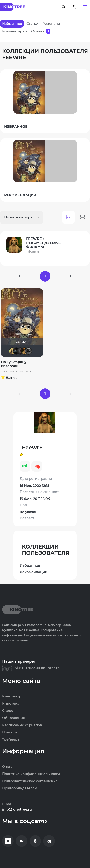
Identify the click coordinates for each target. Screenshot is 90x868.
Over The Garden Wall (16, 372)
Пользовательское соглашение (30, 781)
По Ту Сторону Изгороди (14, 364)
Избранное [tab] (12, 24)
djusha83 (12, 351)
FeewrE (24, 351)
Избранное (30, 566)
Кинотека (11, 704)
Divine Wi (20, 351)
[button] (85, 7)
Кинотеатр (12, 696)
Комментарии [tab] (15, 31)
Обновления (13, 718)
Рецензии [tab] (51, 24)
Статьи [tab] (32, 24)
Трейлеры (11, 740)
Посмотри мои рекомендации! (16, 351)
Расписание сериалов (22, 725)
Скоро (8, 711)
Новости (10, 732)
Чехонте (28, 351)
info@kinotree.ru (17, 810)
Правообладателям (20, 788)
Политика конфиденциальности (31, 774)
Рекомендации (34, 572)
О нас (7, 767)
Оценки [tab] (41, 31)
